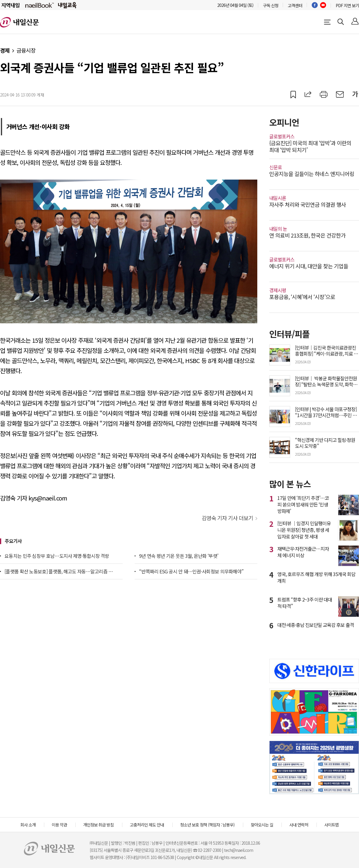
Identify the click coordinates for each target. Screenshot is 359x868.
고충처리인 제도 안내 (147, 825)
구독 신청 (271, 5)
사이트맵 (331, 825)
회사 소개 (28, 825)
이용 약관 (59, 825)
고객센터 (295, 5)
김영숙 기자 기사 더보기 (227, 518)
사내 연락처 (299, 825)
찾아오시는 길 (262, 825)
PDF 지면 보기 (347, 5)
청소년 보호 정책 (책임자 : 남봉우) (207, 825)
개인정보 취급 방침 (98, 825)
